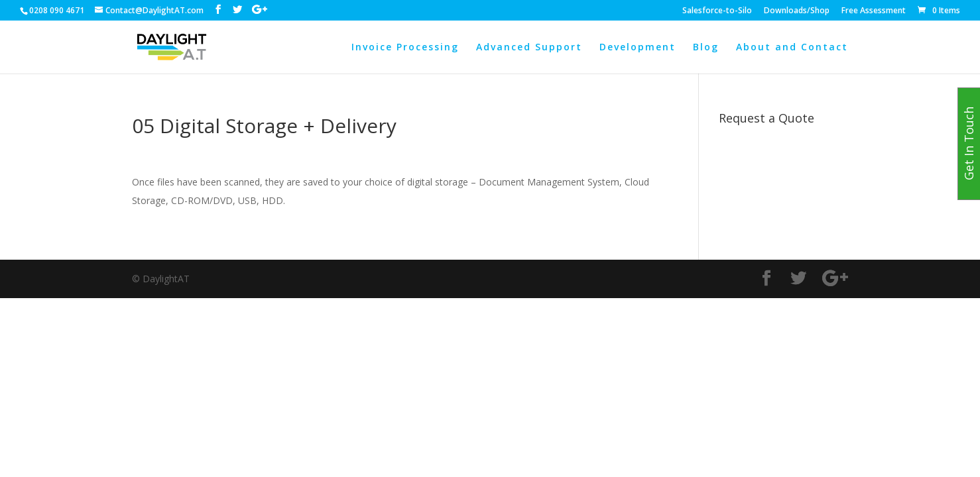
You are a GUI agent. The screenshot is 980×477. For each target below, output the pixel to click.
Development (638, 48)
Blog (706, 48)
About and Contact (792, 48)
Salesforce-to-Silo (717, 11)
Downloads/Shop (797, 11)
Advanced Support (529, 48)
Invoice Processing (405, 48)
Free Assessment (874, 11)
